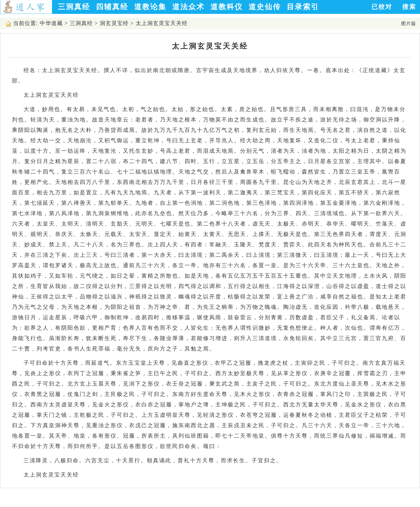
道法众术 (188, 7)
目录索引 (303, 7)
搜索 (409, 7)
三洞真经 (74, 7)
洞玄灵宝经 (114, 23)
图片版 (409, 24)
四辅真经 (112, 7)
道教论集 (150, 7)
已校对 (382, 7)
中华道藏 (51, 23)
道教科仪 (227, 7)
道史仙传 (265, 7)
